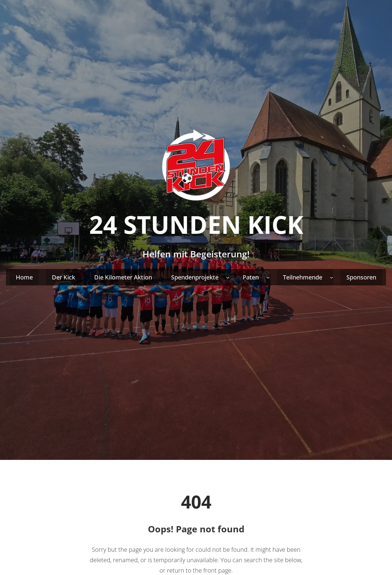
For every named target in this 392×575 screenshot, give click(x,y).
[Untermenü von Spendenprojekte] (228, 277)
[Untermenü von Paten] (268, 277)
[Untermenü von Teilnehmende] (331, 277)
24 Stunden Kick (196, 224)
